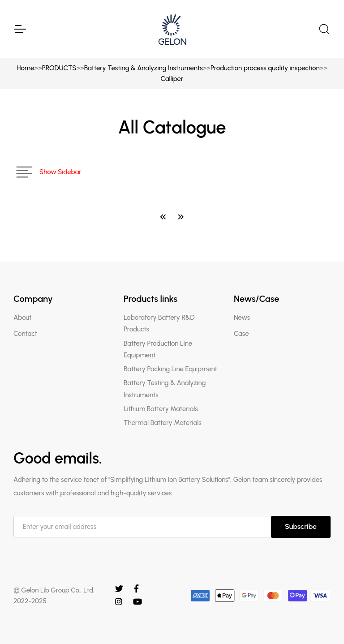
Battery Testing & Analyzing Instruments (144, 68)
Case (241, 334)
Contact (25, 334)
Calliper (172, 79)
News (242, 318)
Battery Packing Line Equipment (170, 369)
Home (25, 68)
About (22, 318)
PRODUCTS (59, 68)
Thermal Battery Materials (163, 423)
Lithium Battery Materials (161, 409)
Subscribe (301, 526)
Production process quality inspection (265, 68)
